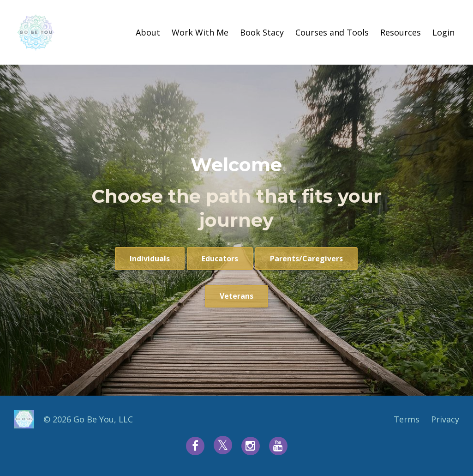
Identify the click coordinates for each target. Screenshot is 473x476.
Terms (407, 419)
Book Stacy (262, 32)
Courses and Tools (332, 32)
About (148, 32)
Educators (220, 259)
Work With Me (200, 32)
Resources (401, 32)
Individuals (150, 259)
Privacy (445, 419)
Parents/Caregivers (306, 259)
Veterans (236, 296)
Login (443, 32)
